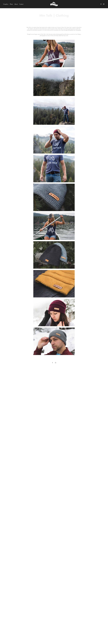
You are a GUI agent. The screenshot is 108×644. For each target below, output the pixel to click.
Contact (21, 4)
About (16, 4)
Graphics (6, 4)
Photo (11, 4)
